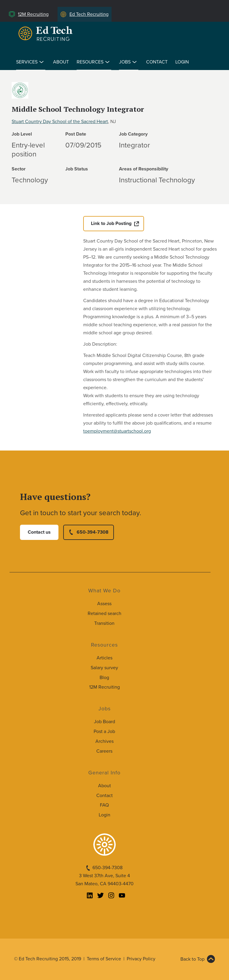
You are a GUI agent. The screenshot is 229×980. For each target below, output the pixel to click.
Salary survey (104, 668)
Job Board (105, 722)
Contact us (39, 532)
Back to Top (192, 959)
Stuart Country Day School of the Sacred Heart (60, 122)
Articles (105, 658)
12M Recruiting (33, 14)
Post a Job (104, 731)
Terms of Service (104, 959)
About (61, 62)
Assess (104, 604)
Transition (104, 623)
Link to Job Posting (111, 223)
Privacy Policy (141, 959)
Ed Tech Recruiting (89, 14)
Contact (157, 62)
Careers (104, 751)
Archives (105, 741)
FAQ (104, 805)
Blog (104, 678)
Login (182, 62)
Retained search (105, 614)
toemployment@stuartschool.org (117, 431)
